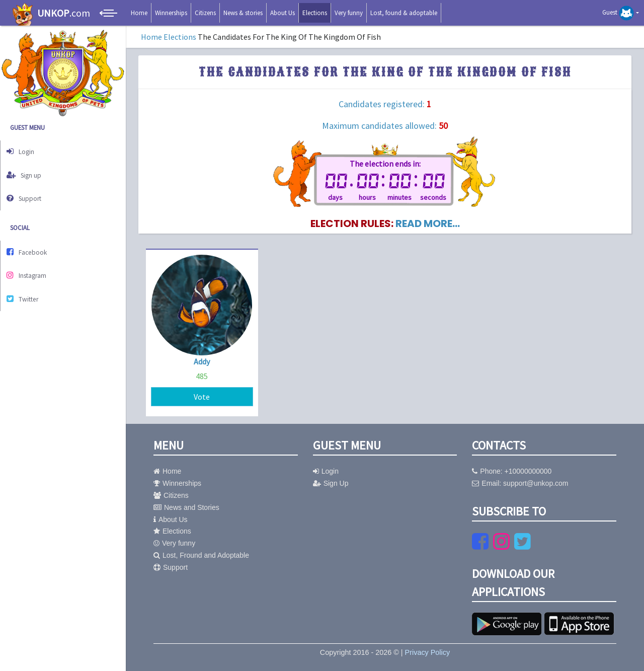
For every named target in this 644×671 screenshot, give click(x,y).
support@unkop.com (536, 483)
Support (28, 192)
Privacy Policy (428, 652)
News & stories (243, 13)
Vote (202, 397)
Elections (315, 13)
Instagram (31, 264)
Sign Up (331, 483)
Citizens (205, 13)
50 (443, 126)
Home (139, 13)
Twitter (27, 285)
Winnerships (171, 13)
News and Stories (186, 507)
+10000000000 (528, 471)
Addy (202, 361)
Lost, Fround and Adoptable (201, 555)
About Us (283, 13)
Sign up (28, 171)
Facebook (31, 243)
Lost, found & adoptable (404, 13)
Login (24, 150)
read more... (428, 223)
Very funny (349, 13)
